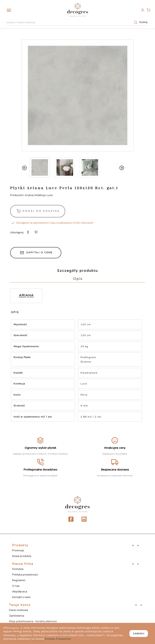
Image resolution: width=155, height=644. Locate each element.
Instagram (84, 519)
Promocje (18, 551)
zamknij (139, 634)
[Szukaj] (77, 23)
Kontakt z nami (21, 597)
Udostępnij (27, 233)
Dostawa (18, 569)
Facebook (71, 519)
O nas (16, 586)
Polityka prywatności (25, 575)
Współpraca (20, 592)
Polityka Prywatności (58, 639)
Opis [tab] (78, 279)
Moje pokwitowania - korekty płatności (33, 621)
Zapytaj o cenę (36, 253)
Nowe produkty (22, 556)
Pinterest (35, 233)
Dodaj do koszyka (38, 211)
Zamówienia (17, 616)
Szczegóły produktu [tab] (77, 271)
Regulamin (19, 580)
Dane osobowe (19, 610)
